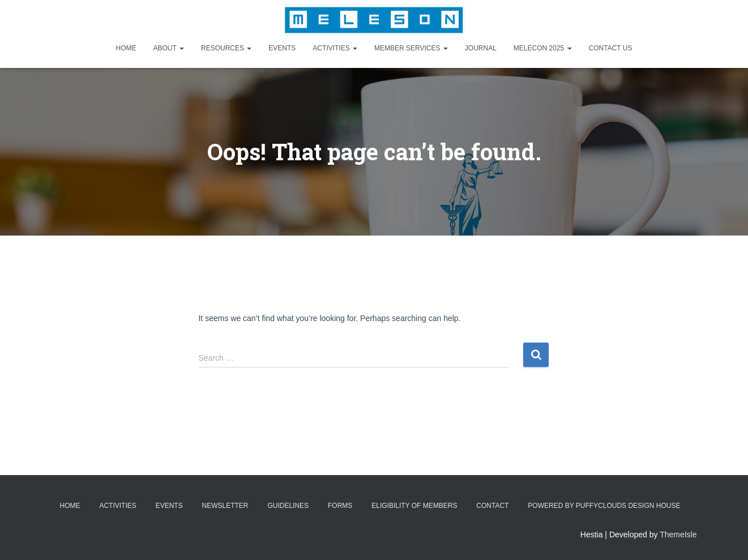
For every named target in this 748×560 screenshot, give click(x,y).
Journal (481, 48)
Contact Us (611, 48)
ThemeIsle (678, 535)
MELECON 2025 (543, 48)
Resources (226, 48)
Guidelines (288, 506)
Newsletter (225, 506)
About (169, 48)
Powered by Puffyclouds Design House (604, 506)
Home (126, 48)
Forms (340, 506)
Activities (335, 48)
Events (282, 48)
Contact (492, 506)
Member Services (411, 48)
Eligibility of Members (414, 506)
